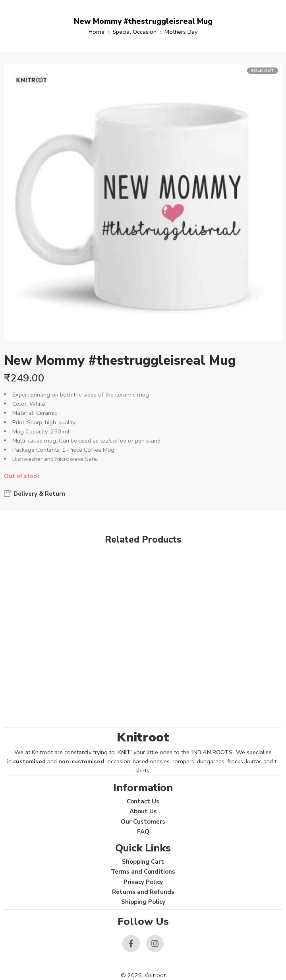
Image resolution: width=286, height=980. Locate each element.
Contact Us (143, 801)
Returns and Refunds (143, 892)
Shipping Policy (143, 902)
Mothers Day (181, 32)
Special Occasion (134, 32)
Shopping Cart (143, 862)
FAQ (143, 832)
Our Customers (143, 822)
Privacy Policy (143, 882)
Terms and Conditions (143, 872)
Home (97, 32)
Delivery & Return (35, 493)
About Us (143, 811)
